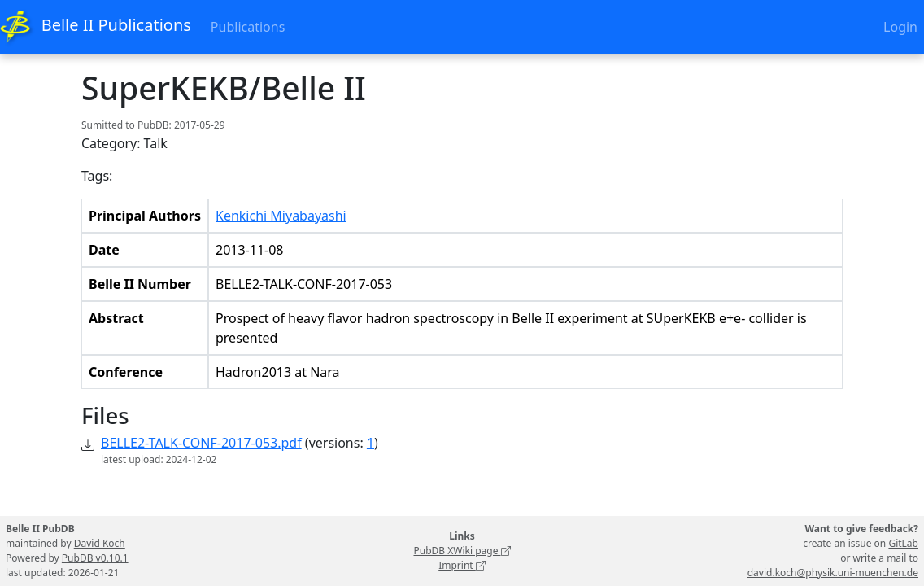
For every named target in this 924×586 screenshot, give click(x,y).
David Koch (100, 543)
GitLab (903, 543)
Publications (248, 27)
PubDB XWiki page (462, 551)
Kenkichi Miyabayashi (281, 216)
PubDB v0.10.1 (95, 558)
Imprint (462, 565)
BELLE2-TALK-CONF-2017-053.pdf (201, 443)
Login (900, 27)
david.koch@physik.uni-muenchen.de (833, 573)
